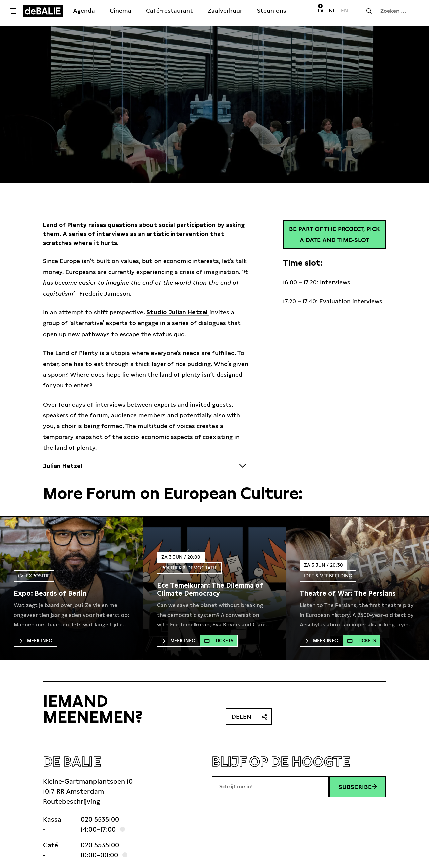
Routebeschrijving (71, 801)
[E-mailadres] (270, 787)
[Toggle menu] (13, 11)
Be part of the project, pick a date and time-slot (334, 234)
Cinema (120, 11)
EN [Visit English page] (344, 11)
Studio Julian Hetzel (178, 312)
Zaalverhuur (225, 11)
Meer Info (35, 641)
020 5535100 (100, 819)
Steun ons (272, 11)
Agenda (84, 11)
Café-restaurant (170, 11)
